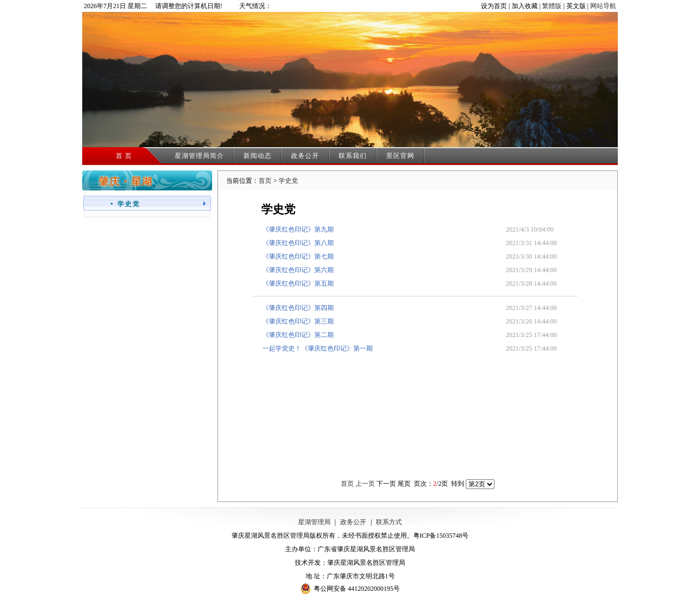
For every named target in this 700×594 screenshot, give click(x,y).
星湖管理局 (314, 522)
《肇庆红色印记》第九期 (298, 229)
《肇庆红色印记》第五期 (298, 283)
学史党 (288, 181)
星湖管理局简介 (199, 156)
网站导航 (603, 6)
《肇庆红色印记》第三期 (298, 321)
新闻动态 (257, 156)
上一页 (365, 484)
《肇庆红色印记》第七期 (298, 256)
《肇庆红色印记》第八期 (298, 243)
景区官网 (400, 156)
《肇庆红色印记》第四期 (298, 308)
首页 (265, 181)
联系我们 (353, 156)
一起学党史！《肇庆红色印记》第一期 (318, 348)
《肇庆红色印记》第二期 (298, 335)
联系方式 (389, 522)
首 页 (124, 156)
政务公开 (305, 156)
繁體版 (552, 6)
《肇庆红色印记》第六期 (298, 270)
